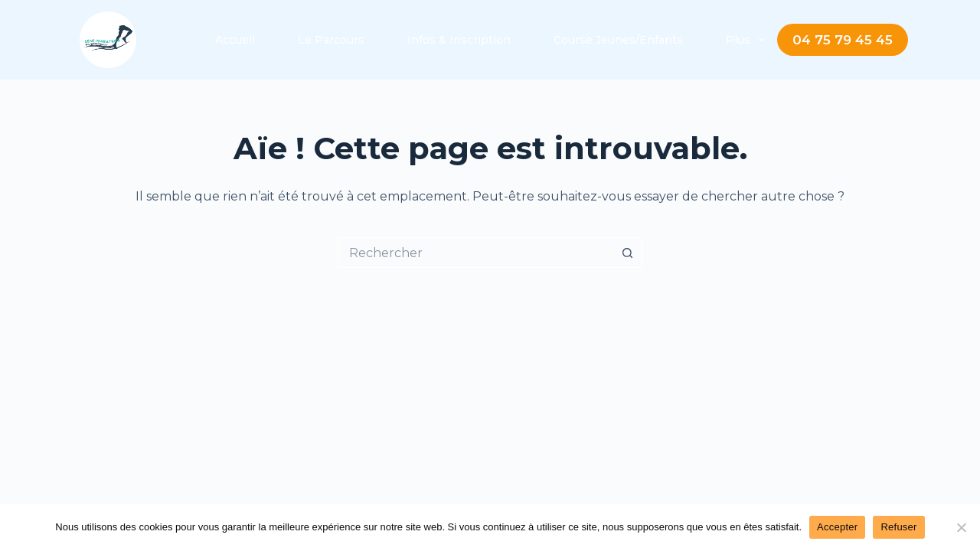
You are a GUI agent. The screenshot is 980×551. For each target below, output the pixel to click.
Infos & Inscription (459, 40)
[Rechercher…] (475, 253)
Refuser (898, 527)
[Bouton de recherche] (628, 253)
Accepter (837, 527)
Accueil (235, 40)
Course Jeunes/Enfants (618, 40)
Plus (748, 40)
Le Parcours (331, 40)
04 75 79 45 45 (843, 40)
